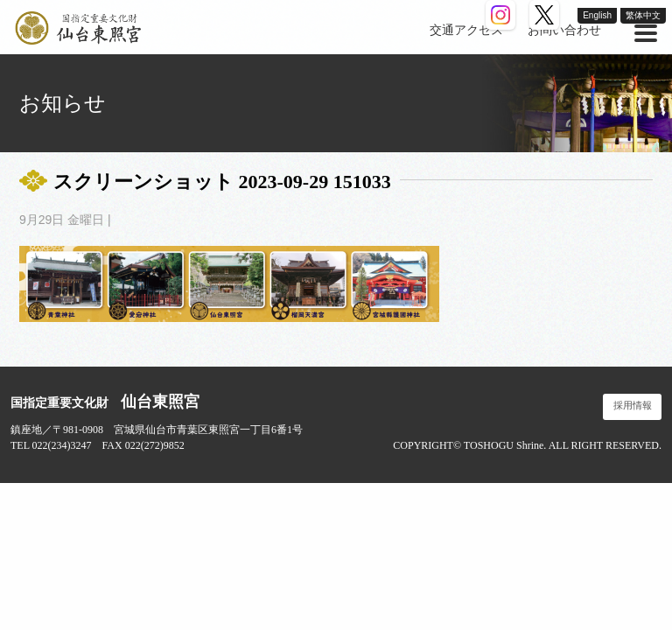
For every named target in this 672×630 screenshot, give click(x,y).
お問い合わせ (564, 30)
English (597, 15)
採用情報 (633, 406)
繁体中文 (643, 15)
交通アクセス (466, 30)
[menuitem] (466, 31)
